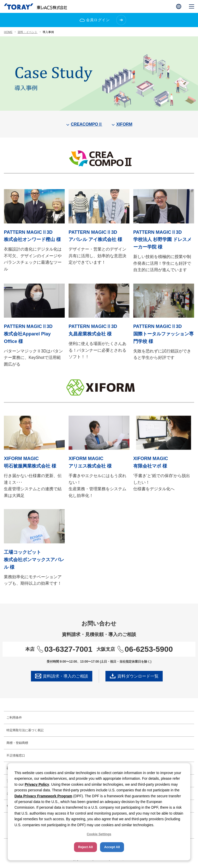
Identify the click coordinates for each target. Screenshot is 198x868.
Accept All (112, 847)
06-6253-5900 (145, 649)
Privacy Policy (37, 784)
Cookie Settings (99, 834)
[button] (179, 6)
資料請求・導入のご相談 (62, 676)
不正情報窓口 (16, 756)
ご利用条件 (14, 718)
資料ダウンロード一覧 (134, 676)
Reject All (85, 847)
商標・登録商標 (17, 743)
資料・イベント (27, 32)
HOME (8, 32)
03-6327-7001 (65, 649)
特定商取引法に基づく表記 (25, 730)
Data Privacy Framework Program (43, 796)
